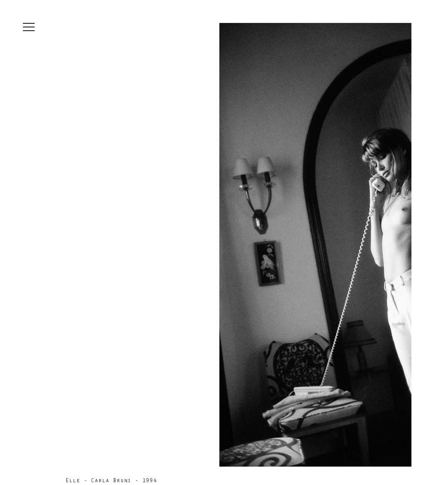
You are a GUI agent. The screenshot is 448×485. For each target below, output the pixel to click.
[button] (29, 27)
